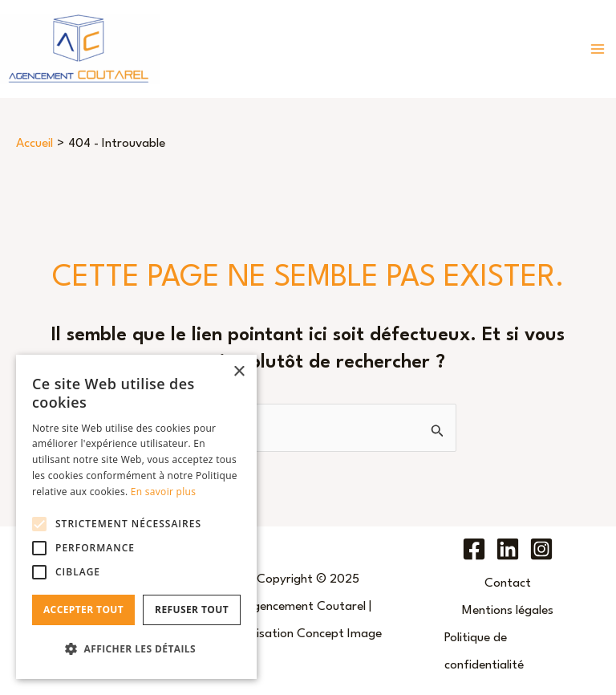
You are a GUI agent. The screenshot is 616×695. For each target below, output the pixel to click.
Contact (508, 583)
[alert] (136, 517)
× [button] (239, 372)
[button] (136, 649)
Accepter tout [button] (83, 610)
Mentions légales (508, 611)
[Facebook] (474, 549)
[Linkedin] (508, 549)
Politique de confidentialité (484, 652)
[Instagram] (541, 549)
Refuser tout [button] (192, 610)
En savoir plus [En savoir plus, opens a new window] (163, 492)
